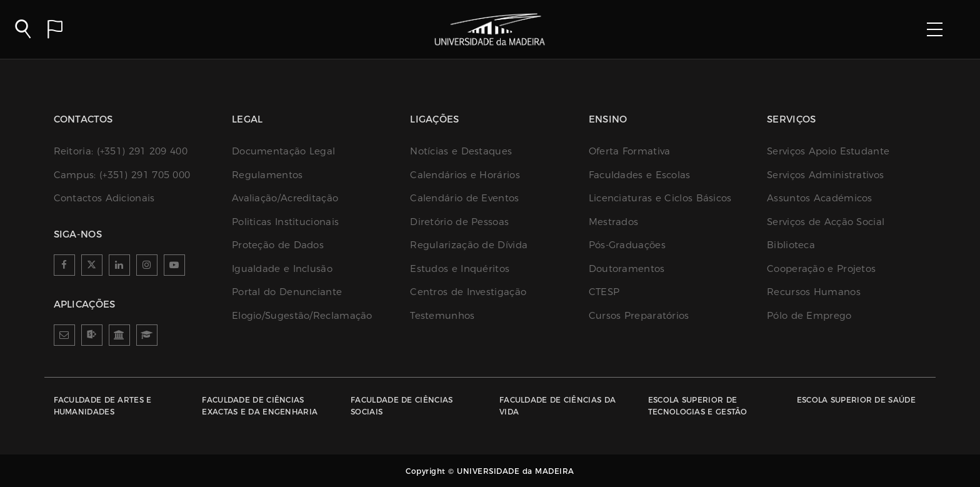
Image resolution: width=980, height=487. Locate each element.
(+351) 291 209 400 (121, 151)
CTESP (604, 292)
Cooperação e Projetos (821, 269)
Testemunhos (442, 315)
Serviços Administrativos (825, 175)
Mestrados (614, 222)
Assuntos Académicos (820, 198)
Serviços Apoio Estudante (828, 151)
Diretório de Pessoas (459, 222)
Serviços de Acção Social (826, 222)
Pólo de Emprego (809, 315)
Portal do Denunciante (287, 292)
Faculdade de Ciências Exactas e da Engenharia (260, 406)
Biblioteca (791, 245)
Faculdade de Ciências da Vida (557, 406)
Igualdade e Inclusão (282, 269)
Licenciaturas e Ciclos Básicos (660, 198)
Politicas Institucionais (285, 222)
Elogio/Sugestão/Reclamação (302, 315)
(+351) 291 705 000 (122, 175)
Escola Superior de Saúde (856, 400)
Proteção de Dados (278, 245)
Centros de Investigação (468, 292)
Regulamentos (267, 175)
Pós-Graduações (627, 245)
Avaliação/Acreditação (285, 198)
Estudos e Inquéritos (460, 269)
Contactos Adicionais (104, 198)
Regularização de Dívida (469, 245)
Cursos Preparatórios (639, 315)
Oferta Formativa (630, 151)
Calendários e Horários (465, 175)
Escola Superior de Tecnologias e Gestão (698, 406)
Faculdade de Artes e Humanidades (103, 406)
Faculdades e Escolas (640, 175)
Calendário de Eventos (464, 198)
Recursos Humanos (814, 292)
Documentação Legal (283, 151)
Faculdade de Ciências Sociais (402, 406)
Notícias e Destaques (461, 151)
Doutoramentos (627, 269)
